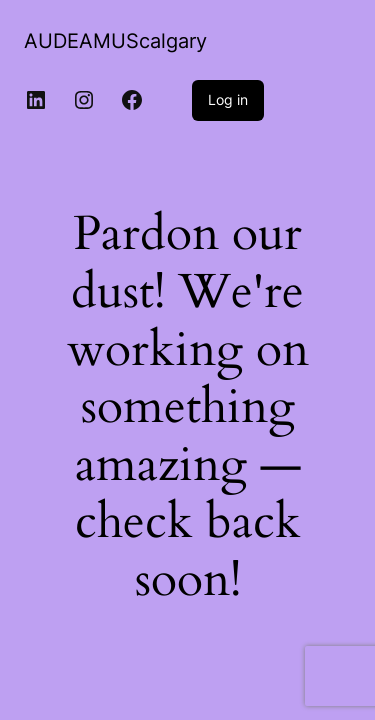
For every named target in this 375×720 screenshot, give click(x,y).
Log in (228, 99)
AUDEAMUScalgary (115, 41)
